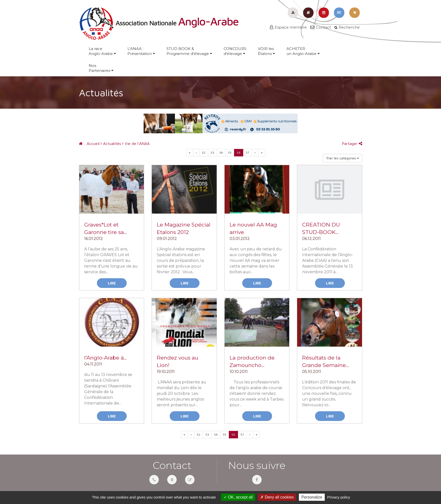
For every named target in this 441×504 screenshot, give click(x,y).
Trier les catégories (342, 158)
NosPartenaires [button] (101, 68)
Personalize (312, 497)
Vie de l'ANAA (136, 143)
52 (204, 153)
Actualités (111, 143)
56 (239, 153)
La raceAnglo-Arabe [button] (102, 51)
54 (221, 153)
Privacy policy (339, 497)
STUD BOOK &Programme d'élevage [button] (189, 51)
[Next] (262, 153)
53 (212, 153)
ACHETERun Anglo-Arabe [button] (303, 51)
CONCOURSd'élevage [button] (235, 51)
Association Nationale (159, 23)
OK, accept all (238, 497)
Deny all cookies (277, 497)
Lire (112, 283)
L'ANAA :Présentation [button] (141, 51)
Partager (352, 143)
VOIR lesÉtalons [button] (266, 51)
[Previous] (190, 153)
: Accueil (89, 143)
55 (230, 153)
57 (247, 153)
